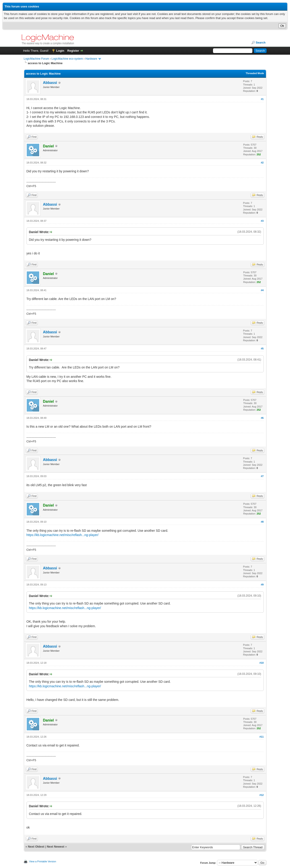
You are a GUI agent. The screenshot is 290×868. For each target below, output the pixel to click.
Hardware (91, 59)
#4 (262, 290)
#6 (262, 418)
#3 (262, 221)
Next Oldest (36, 847)
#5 (262, 349)
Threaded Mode (255, 73)
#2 (262, 163)
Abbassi (50, 83)
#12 (261, 795)
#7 (262, 476)
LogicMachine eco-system (67, 59)
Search (261, 43)
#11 (261, 737)
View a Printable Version (43, 861)
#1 (262, 99)
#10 (261, 663)
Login (60, 51)
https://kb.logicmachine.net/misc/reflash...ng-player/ (63, 535)
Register (73, 51)
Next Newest (55, 847)
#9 (262, 585)
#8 (262, 522)
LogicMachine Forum (36, 59)
